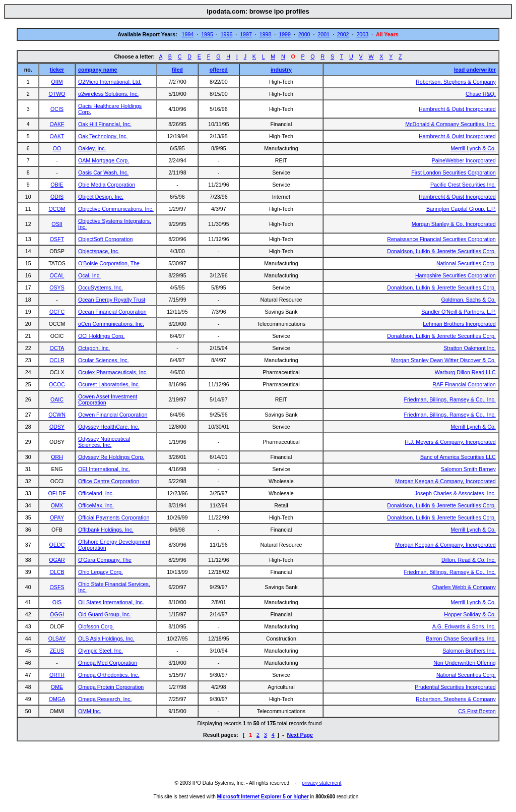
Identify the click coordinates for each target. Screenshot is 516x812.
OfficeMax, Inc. (96, 505)
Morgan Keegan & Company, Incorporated (445, 481)
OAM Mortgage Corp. (104, 160)
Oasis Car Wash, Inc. (103, 172)
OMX (57, 505)
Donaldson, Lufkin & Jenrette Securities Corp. (441, 251)
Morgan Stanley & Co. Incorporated (454, 224)
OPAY (57, 517)
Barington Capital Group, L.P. (461, 209)
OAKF (57, 124)
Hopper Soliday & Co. (470, 614)
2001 (324, 34)
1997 (246, 34)
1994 (188, 34)
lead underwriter (475, 70)
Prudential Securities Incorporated (455, 687)
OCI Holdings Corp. (101, 336)
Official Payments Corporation (114, 517)
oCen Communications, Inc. (111, 324)
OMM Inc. (90, 711)
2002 (343, 34)
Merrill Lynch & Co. (473, 148)
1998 (266, 34)
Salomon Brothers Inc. (469, 651)
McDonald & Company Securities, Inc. (450, 124)
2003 (362, 34)
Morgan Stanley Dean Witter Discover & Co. (443, 360)
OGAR (57, 560)
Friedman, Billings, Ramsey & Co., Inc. (449, 399)
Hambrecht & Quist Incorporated (457, 109)
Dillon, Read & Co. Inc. (469, 560)
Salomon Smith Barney (468, 469)
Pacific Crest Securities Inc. (463, 185)
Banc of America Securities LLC (458, 457)
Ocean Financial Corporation (112, 312)
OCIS (57, 109)
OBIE (57, 185)
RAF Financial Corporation (464, 384)
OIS (57, 602)
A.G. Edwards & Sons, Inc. (464, 626)
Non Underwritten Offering (465, 663)
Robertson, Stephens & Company (456, 82)
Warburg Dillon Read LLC (465, 372)
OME (57, 687)
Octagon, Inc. (94, 348)
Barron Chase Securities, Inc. (461, 639)
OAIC (57, 399)
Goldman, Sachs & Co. (468, 300)
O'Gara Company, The (105, 560)
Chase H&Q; (481, 94)
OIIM (57, 82)
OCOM (57, 209)
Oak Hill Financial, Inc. (105, 124)
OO (57, 148)
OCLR (57, 360)
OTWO (57, 94)
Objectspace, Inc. (99, 251)
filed (177, 70)
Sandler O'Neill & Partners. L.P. (459, 312)
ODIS (57, 197)
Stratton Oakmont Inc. (470, 348)
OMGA (57, 699)
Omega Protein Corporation (111, 687)
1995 (207, 34)
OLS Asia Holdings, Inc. (106, 639)
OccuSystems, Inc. (101, 287)
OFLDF (57, 493)
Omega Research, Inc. (105, 699)
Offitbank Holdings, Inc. (106, 530)
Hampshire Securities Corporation (456, 275)
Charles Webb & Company (464, 587)
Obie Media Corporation (107, 185)
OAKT (57, 136)
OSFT (57, 239)
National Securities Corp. (466, 263)
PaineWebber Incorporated (464, 160)
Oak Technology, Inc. (103, 136)
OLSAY (57, 639)
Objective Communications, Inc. (116, 209)
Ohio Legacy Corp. (101, 572)
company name (98, 70)
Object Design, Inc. (101, 197)
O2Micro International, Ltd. (110, 82)
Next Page (300, 735)
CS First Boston (477, 711)
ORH (57, 457)
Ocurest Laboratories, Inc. (109, 384)
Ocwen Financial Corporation (113, 415)
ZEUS (57, 651)
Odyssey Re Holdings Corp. (111, 457)
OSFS (57, 587)
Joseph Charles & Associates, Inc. (455, 493)
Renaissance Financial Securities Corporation (441, 239)
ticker (57, 70)
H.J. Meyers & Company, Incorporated (450, 442)
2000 (304, 34)
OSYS (57, 287)
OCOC (57, 384)
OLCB (57, 572)
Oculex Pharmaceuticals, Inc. (113, 372)
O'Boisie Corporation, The (109, 263)
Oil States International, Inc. (111, 602)
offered (219, 70)
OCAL (57, 275)
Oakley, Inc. (92, 148)
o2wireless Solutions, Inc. (108, 94)
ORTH (57, 675)
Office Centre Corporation (109, 481)
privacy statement (321, 783)
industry (281, 70)
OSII (57, 224)
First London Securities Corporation (454, 172)
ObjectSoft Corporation (105, 239)
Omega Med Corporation (108, 663)
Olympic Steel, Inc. (101, 651)
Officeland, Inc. (96, 493)
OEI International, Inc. (104, 469)
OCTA (57, 348)
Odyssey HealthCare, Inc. (109, 427)
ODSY (57, 427)
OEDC (57, 545)
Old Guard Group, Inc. (105, 614)
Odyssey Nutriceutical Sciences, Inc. (104, 442)
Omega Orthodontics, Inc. (109, 675)
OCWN (57, 415)
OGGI (57, 614)
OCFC (57, 312)
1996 (227, 34)
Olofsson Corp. (96, 626)
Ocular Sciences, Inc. (104, 360)
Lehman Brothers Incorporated (459, 324)
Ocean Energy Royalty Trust (112, 300)
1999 (285, 34)
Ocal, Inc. (89, 275)
